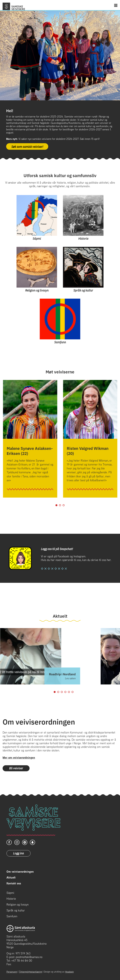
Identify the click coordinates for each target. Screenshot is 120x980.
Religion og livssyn (18, 905)
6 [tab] (73, 692)
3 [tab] (64, 505)
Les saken (70, 678)
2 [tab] (60, 505)
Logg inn (19, 853)
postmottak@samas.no (29, 957)
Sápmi (10, 893)
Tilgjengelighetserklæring (31, 972)
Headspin (69, 972)
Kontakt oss (14, 883)
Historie (11, 899)
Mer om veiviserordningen (19, 758)
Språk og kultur (16, 910)
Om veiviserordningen (20, 872)
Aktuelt (11, 878)
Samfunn (12, 916)
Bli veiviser (16, 768)
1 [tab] (57, 505)
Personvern (12, 972)
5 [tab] (69, 692)
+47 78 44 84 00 (22, 961)
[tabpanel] (30, 439)
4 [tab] (65, 692)
